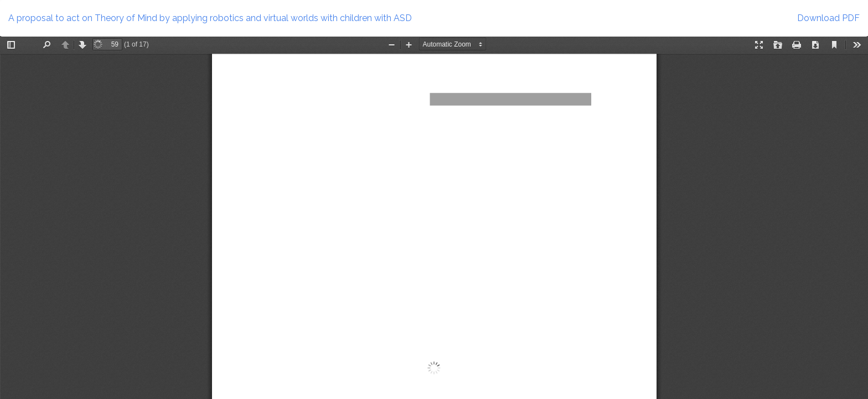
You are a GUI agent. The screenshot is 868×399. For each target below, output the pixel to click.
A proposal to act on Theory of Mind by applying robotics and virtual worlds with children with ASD (210, 18)
